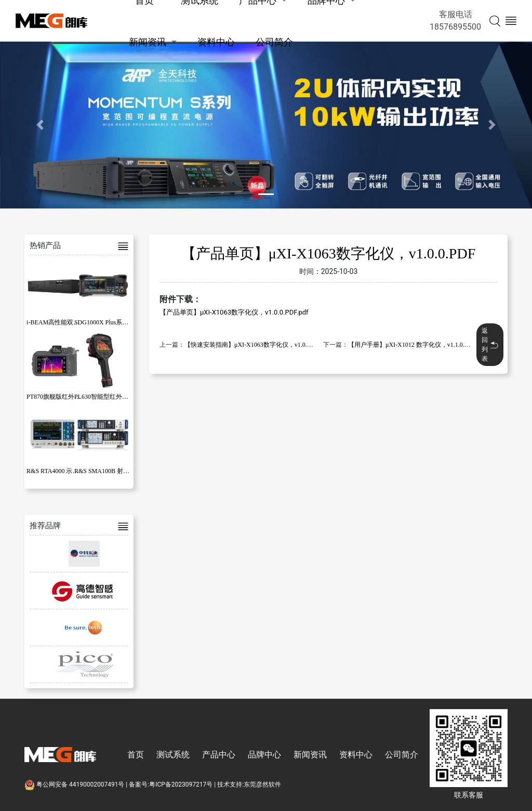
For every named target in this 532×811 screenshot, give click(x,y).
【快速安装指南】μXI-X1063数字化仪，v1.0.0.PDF (254, 345)
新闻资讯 (148, 42)
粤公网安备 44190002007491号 (75, 784)
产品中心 (219, 755)
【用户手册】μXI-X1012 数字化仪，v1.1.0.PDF (412, 345)
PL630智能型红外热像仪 (108, 397)
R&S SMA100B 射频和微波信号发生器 (127, 471)
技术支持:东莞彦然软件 (249, 784)
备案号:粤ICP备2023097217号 (171, 784)
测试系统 (173, 755)
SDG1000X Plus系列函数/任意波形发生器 (130, 322)
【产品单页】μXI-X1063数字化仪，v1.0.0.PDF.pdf (234, 312)
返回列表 (490, 345)
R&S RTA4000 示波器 (56, 471)
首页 (136, 755)
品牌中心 (264, 755)
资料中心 (216, 42)
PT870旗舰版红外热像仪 (60, 397)
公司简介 (274, 42)
